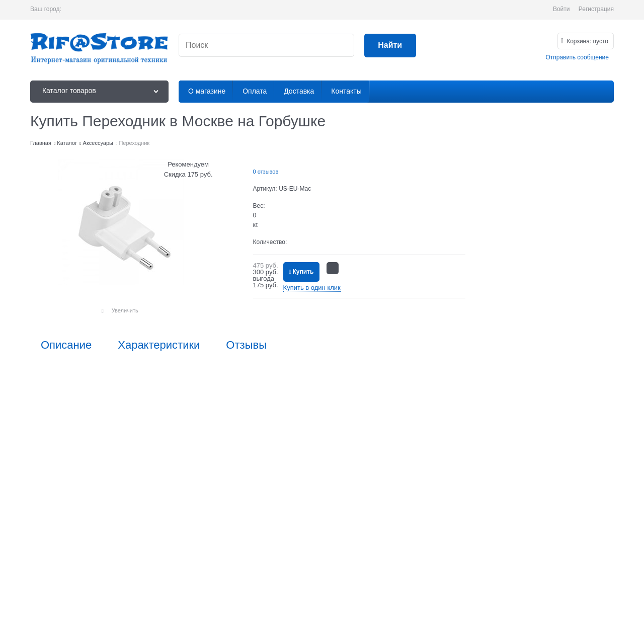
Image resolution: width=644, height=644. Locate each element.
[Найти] (390, 46)
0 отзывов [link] (266, 172)
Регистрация (596, 9)
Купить (303, 272)
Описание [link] (66, 345)
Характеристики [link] (159, 345)
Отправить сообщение (577, 57)
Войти (561, 9)
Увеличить (125, 310)
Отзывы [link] (246, 345)
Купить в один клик (312, 288)
